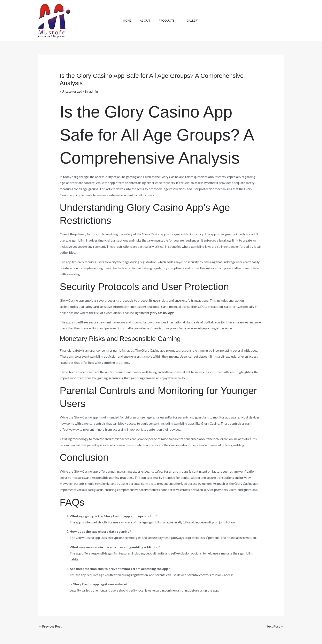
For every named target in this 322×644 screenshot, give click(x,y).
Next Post (275, 626)
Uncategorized (72, 91)
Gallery (195, 20)
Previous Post (50, 626)
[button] (177, 21)
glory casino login (162, 313)
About (144, 20)
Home (125, 20)
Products (169, 21)
